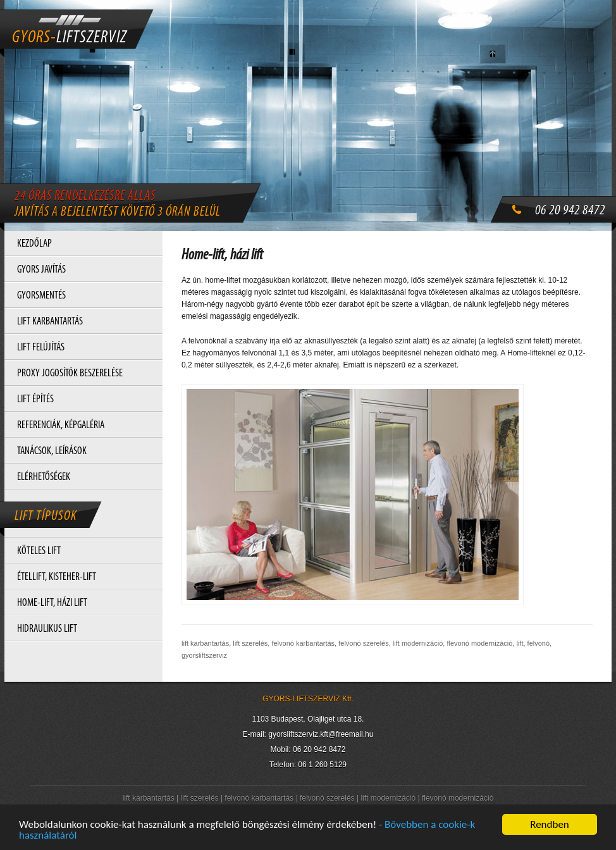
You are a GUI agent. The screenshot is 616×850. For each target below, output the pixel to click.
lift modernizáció (388, 798)
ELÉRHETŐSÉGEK (44, 477)
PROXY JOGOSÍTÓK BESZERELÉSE (70, 373)
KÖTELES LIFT (39, 551)
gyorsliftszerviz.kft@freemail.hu (321, 734)
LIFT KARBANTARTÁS (50, 322)
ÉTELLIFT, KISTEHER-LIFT (57, 577)
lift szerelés (200, 798)
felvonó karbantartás (259, 798)
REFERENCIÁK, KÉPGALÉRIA (61, 425)
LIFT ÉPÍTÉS (35, 399)
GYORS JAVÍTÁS (41, 270)
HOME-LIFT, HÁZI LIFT (52, 603)
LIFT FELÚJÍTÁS (41, 348)
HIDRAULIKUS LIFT (47, 629)
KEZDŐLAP (34, 244)
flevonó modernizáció (458, 798)
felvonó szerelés (327, 798)
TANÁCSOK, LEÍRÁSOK (52, 451)
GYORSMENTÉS (41, 296)
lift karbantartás (149, 798)
